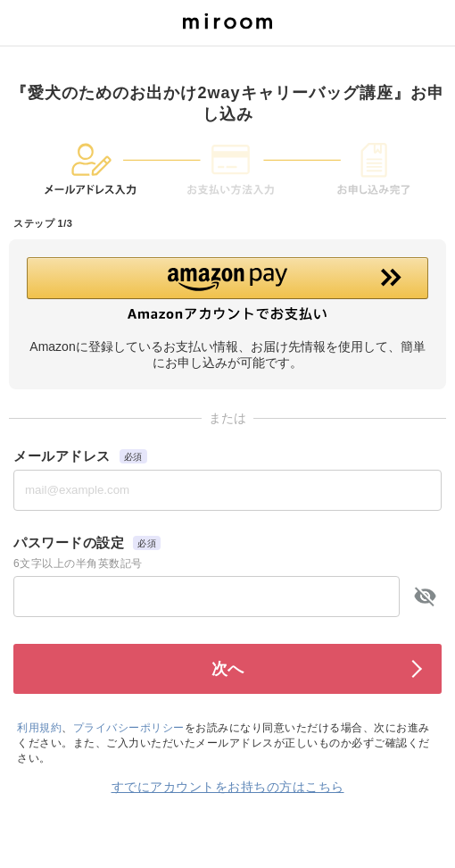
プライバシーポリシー (129, 728)
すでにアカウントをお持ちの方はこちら (228, 787)
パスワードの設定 (69, 542)
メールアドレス (62, 456)
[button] (227, 289)
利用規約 (39, 728)
